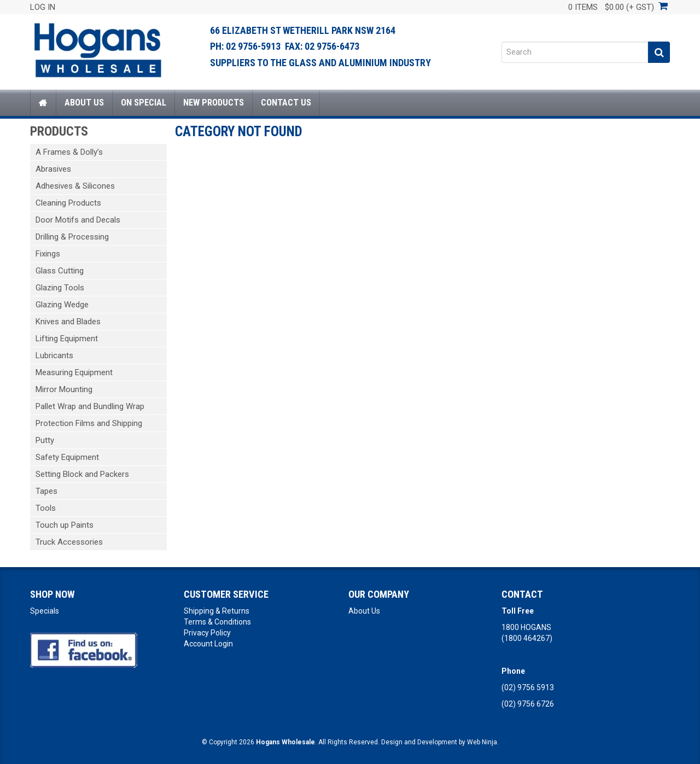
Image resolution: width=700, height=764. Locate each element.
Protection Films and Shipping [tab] (89, 423)
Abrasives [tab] (53, 169)
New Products (214, 103)
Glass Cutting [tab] (60, 271)
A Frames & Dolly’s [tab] (69, 152)
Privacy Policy (207, 633)
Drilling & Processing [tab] (72, 237)
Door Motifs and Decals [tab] (78, 220)
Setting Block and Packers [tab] (82, 474)
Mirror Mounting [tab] (64, 389)
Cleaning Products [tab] (68, 203)
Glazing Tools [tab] (60, 288)
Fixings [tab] (48, 254)
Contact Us (286, 103)
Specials (45, 611)
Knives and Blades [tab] (68, 322)
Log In (43, 7)
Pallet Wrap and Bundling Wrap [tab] (90, 406)
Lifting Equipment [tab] (67, 339)
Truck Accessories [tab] (69, 542)
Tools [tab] (46, 508)
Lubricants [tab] (54, 355)
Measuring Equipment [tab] (74, 372)
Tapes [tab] (46, 491)
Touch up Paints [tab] (65, 525)
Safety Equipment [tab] (67, 457)
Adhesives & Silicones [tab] (75, 186)
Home (43, 103)
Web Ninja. (483, 742)
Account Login (208, 644)
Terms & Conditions (217, 622)
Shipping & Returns (217, 611)
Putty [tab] (45, 440)
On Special (144, 103)
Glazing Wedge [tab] (62, 305)
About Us (84, 103)
